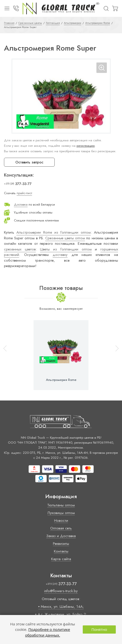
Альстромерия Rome (61, 380)
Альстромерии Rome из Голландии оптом (53, 232)
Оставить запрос (29, 162)
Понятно (99, 629)
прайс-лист (24, 193)
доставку (60, 255)
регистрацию (86, 146)
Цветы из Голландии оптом (66, 249)
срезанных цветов (20, 249)
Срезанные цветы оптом (65, 238)
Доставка (21, 204)
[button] (115, 355)
